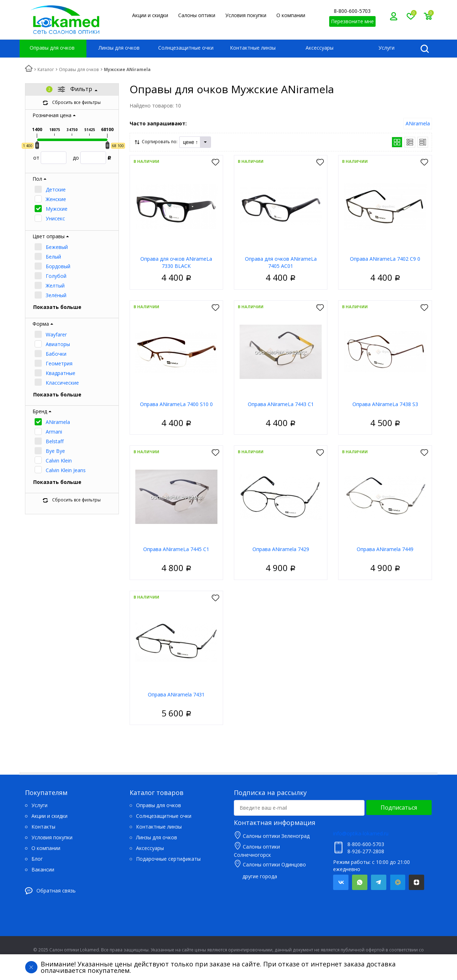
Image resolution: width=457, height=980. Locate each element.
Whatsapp (360, 882)
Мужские (57, 209)
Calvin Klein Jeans (66, 470)
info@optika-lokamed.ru (361, 833)
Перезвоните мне (352, 21)
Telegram (379, 882)
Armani (54, 432)
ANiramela (58, 422)
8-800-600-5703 (352, 11)
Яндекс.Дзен (416, 882)
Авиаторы (58, 344)
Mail (398, 882)
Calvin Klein (59, 461)
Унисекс (55, 218)
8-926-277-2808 (366, 851)
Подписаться (399, 807)
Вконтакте (341, 882)
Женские (56, 199)
